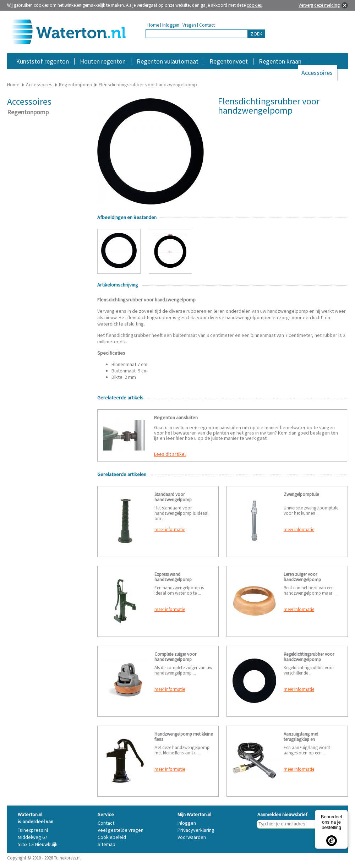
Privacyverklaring (196, 830)
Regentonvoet (229, 61)
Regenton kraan (280, 61)
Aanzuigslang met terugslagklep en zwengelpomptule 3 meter (308, 739)
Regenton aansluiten (176, 417)
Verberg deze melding (319, 5)
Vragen (189, 25)
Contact (207, 25)
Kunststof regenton (42, 61)
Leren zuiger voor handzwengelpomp (302, 577)
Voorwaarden (192, 837)
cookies (254, 5)
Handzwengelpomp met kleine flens (184, 737)
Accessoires (317, 73)
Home (153, 25)
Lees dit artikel (170, 454)
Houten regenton (103, 61)
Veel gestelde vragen (121, 830)
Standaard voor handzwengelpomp (173, 497)
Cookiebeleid (112, 837)
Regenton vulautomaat (168, 61)
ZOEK (256, 34)
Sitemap (106, 844)
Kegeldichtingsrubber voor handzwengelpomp (309, 657)
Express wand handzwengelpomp (173, 577)
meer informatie (170, 529)
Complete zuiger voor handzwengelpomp (175, 657)
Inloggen (171, 25)
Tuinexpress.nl (67, 858)
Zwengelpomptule (301, 494)
